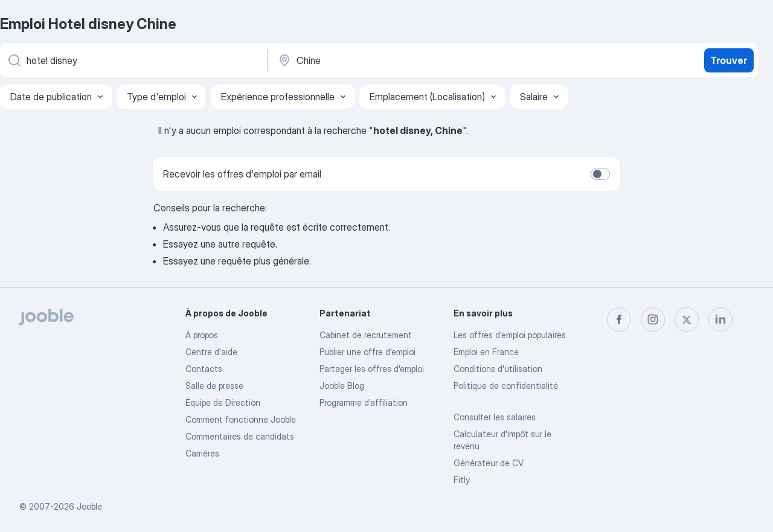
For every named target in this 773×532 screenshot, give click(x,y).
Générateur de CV (489, 463)
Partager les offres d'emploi (372, 369)
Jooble (89, 506)
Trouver (729, 60)
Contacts (204, 369)
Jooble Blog (342, 386)
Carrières (202, 453)
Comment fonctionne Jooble (241, 419)
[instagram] (653, 319)
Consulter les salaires (495, 417)
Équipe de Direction (223, 402)
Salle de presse (214, 386)
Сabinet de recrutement (366, 335)
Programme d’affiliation (364, 402)
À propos (202, 335)
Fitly (462, 480)
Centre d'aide (211, 352)
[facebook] (619, 319)
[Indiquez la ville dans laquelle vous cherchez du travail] (403, 60)
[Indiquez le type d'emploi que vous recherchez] (133, 60)
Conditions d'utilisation (498, 369)
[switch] (600, 174)
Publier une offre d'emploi (367, 352)
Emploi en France (486, 352)
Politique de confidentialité (506, 386)
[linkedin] (720, 319)
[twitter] (687, 319)
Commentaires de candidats (240, 436)
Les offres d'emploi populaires (510, 335)
